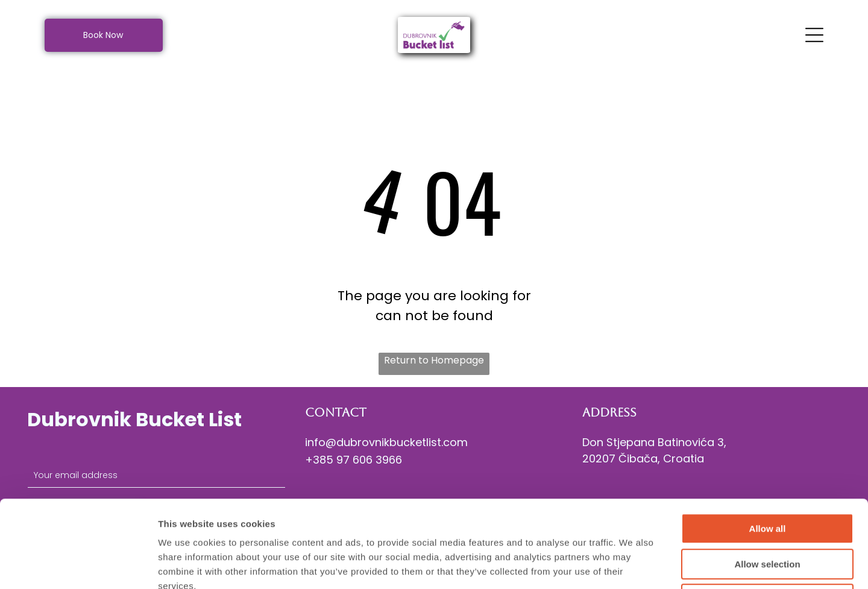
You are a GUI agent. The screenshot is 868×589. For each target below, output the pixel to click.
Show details (633, 565)
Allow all (768, 442)
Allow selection (767, 477)
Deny (768, 512)
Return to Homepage (434, 360)
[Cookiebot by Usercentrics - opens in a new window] (78, 565)
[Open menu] (814, 35)
